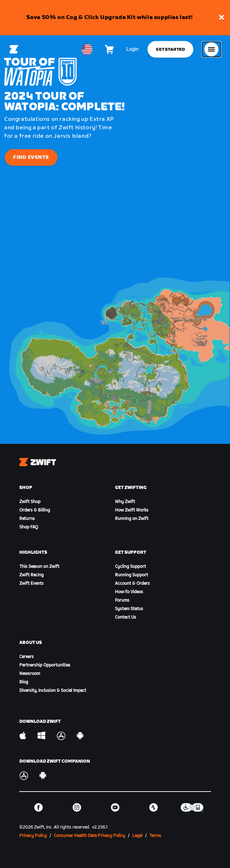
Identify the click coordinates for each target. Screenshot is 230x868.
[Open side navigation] (211, 49)
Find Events (31, 157)
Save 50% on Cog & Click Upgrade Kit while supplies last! (110, 17)
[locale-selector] (87, 49)
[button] (222, 18)
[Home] (14, 49)
